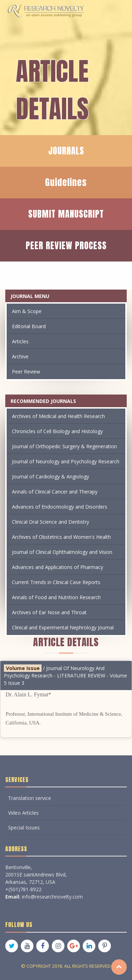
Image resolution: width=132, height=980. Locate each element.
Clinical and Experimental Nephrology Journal (63, 627)
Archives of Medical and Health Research (58, 416)
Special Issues (24, 827)
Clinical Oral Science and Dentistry (51, 522)
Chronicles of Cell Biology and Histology (57, 431)
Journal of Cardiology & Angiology (51, 476)
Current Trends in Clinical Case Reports (56, 582)
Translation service (30, 798)
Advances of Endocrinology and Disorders (60, 507)
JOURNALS (66, 151)
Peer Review (26, 372)
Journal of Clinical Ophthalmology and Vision (62, 552)
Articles (20, 341)
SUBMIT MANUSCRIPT (66, 214)
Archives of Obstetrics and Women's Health (61, 537)
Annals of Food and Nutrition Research (56, 597)
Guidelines (66, 182)
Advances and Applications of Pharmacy (58, 567)
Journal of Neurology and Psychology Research (66, 461)
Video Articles (23, 813)
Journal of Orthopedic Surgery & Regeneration (64, 446)
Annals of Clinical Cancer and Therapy (55, 492)
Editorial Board (29, 326)
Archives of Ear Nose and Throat (49, 612)
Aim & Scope (27, 311)
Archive (20, 356)
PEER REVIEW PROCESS (66, 246)
